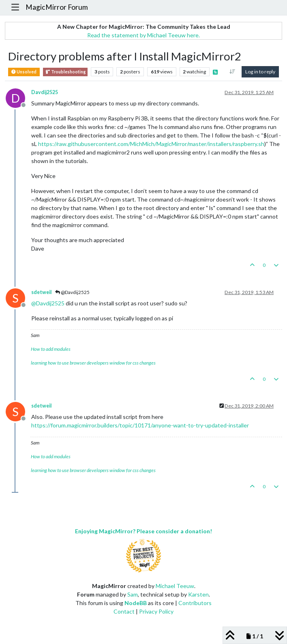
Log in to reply (260, 72)
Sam (133, 594)
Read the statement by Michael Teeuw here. (143, 35)
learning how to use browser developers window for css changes (93, 363)
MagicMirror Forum (57, 7)
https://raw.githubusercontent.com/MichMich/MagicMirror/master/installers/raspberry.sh (151, 144)
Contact (124, 611)
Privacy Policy (156, 611)
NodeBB (136, 603)
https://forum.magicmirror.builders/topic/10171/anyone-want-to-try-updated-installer (140, 425)
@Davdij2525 (72, 292)
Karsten (198, 594)
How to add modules (51, 349)
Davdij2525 (45, 92)
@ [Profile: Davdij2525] (48, 303)
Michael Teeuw (175, 586)
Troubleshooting (65, 72)
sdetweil (41, 292)
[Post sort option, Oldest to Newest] (232, 72)
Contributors (195, 603)
